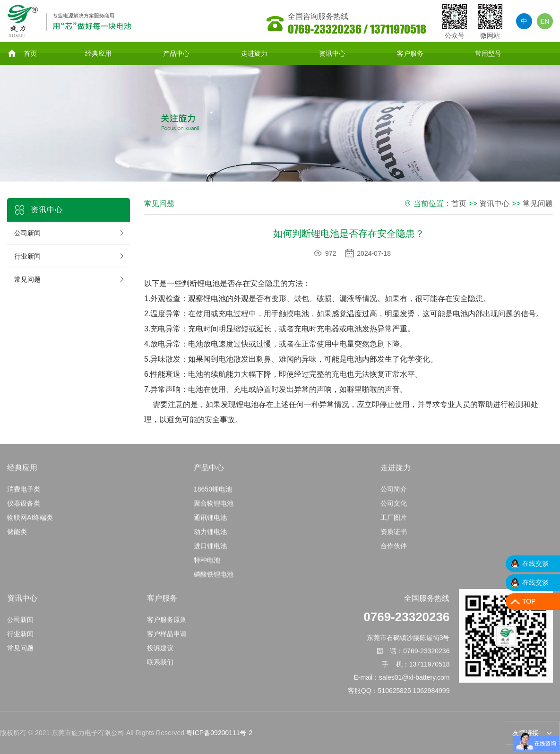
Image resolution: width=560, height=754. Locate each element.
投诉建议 (160, 652)
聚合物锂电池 (214, 508)
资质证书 (394, 536)
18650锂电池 (213, 494)
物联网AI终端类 (30, 522)
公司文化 (394, 508)
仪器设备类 (24, 508)
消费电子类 (24, 494)
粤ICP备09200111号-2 (219, 734)
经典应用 (98, 54)
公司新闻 (70, 234)
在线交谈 (535, 563)
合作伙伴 (394, 550)
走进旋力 (254, 54)
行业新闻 (70, 257)
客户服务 (410, 54)
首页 (22, 54)
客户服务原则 (167, 624)
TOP (529, 601)
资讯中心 (332, 54)
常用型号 (488, 54)
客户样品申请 (167, 638)
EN (545, 21)
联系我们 (160, 667)
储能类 (17, 536)
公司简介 (394, 494)
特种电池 (207, 564)
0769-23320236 (406, 621)
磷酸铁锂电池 (214, 579)
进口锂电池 (210, 550)
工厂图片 (394, 522)
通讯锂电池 (210, 522)
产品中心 (176, 54)
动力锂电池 (210, 536)
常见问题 (70, 280)
